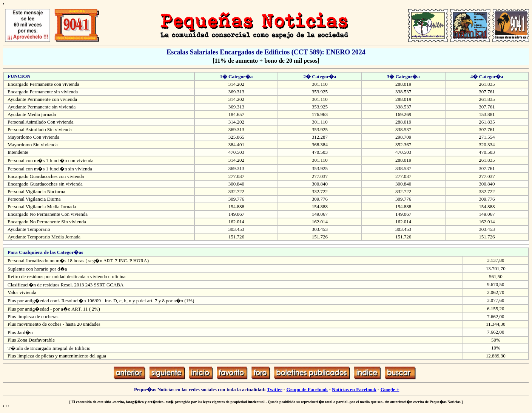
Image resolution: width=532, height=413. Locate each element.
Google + (390, 389)
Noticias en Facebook (354, 389)
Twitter (275, 389)
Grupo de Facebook (307, 389)
